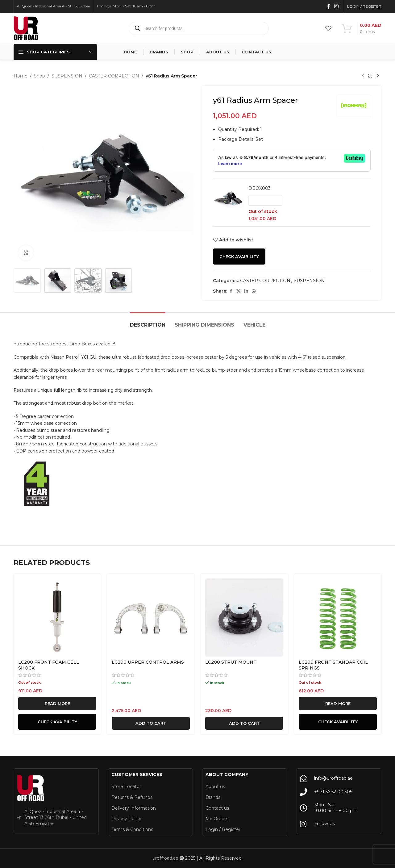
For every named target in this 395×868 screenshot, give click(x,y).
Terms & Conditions (132, 829)
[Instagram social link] (337, 6)
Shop (39, 76)
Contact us (217, 808)
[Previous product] (363, 76)
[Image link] (31, 788)
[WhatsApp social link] (254, 291)
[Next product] (378, 76)
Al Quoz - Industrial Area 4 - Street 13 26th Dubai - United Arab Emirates (56, 818)
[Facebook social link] (329, 6)
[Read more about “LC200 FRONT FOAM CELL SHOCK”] (57, 703)
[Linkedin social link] (246, 291)
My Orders (217, 819)
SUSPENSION (67, 76)
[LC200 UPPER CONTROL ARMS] (151, 618)
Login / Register (223, 829)
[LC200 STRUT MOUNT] (244, 618)
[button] (151, 723)
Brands (213, 797)
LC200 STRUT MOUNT (231, 662)
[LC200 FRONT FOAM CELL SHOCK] (57, 618)
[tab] (148, 322)
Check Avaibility (239, 257)
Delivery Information (134, 808)
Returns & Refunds (132, 797)
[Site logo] (26, 28)
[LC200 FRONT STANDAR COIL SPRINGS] (338, 618)
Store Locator (126, 787)
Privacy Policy (126, 819)
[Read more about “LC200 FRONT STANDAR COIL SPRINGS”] (338, 703)
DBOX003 (260, 188)
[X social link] (239, 291)
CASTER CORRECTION (114, 76)
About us (215, 787)
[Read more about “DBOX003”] (265, 200)
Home (21, 76)
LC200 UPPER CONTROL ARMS (148, 662)
